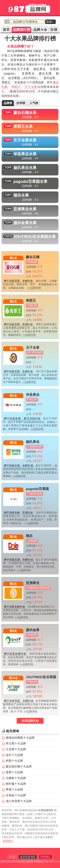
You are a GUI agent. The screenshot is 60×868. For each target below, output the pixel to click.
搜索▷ (50, 22)
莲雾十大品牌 (14, 772)
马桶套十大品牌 (16, 778)
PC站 (12, 857)
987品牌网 (27, 861)
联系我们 (8, 841)
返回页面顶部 (28, 857)
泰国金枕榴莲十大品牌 (20, 738)
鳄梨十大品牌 (14, 761)
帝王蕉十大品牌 (16, 743)
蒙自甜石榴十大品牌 (19, 767)
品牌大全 (40, 30)
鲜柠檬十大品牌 (16, 784)
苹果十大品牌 (14, 790)
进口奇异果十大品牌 (19, 801)
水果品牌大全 (30, 721)
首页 (6, 30)
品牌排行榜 (21, 30)
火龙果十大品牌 (16, 749)
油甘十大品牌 (14, 755)
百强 (54, 30)
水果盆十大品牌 (16, 795)
